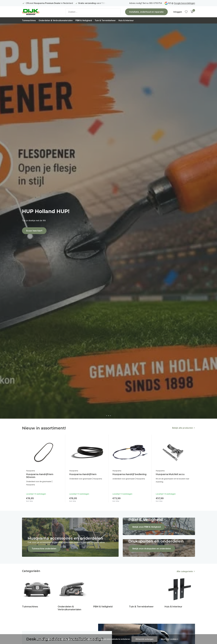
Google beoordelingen (184, 3)
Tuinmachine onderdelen (44, 549)
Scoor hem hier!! (34, 231)
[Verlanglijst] (186, 12)
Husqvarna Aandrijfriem (83, 474)
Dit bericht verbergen (144, 639)
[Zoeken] (93, 12)
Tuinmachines (29, 20)
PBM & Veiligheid (84, 20)
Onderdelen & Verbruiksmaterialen (56, 20)
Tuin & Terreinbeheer (105, 20)
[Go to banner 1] (70, 537)
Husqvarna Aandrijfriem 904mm (40, 476)
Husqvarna (31, 471)
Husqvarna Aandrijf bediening (129, 474)
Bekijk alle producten (183, 428)
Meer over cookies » (170, 639)
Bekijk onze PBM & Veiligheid (147, 527)
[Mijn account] (178, 12)
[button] (107, 416)
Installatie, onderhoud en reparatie (146, 12)
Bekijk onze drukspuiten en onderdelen (152, 549)
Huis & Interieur (126, 20)
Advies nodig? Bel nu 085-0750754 (146, 3)
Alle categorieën (185, 571)
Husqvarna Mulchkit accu (170, 474)
